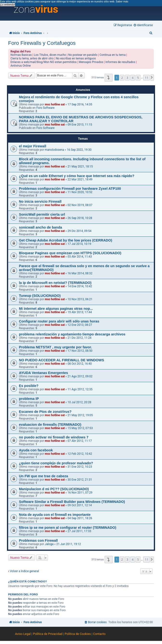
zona (36, 9)
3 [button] (127, 78)
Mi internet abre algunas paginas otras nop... (56, 309)
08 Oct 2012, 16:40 (80, 364)
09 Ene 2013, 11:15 (80, 125)
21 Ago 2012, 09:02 (80, 376)
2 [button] (122, 78)
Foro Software (45, 108)
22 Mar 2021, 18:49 (80, 179)
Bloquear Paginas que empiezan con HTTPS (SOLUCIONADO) (70, 253)
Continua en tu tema (113, 55)
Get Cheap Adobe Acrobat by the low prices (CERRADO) (66, 240)
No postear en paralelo (83, 55)
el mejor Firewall (33, 146)
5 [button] (138, 78)
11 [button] (147, 78)
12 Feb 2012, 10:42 (80, 454)
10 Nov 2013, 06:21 (80, 299)
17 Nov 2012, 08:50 (80, 351)
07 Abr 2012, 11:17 (80, 441)
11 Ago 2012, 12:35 (80, 389)
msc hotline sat (55, 104)
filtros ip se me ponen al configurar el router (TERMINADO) (68, 528)
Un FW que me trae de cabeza (44, 476)
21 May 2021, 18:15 (80, 167)
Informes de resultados (120, 62)
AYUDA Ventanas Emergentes (44, 373)
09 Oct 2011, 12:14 (80, 505)
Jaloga (49, 544)
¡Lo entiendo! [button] (8, 5)
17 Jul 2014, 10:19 (79, 244)
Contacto (99, 634)
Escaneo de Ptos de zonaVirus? (45, 412)
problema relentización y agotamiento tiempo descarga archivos (72, 334)
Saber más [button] (122, 2)
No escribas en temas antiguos (76, 58)
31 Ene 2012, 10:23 (80, 467)
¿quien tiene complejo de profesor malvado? (56, 463)
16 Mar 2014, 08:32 (80, 273)
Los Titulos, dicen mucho (50, 55)
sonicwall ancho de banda (41, 227)
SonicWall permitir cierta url (42, 214)
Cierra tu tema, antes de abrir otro (32, 58)
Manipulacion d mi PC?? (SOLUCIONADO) (54, 489)
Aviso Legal (23, 634)
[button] (109, 78)
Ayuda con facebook (36, 450)
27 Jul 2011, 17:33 (79, 531)
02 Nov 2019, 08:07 (80, 205)
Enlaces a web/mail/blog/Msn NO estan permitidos (44, 62)
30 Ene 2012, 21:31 (80, 480)
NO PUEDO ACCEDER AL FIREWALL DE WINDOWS (62, 360)
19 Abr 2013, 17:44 (80, 312)
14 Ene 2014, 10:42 (80, 286)
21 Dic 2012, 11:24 (79, 338)
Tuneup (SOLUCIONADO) (40, 296)
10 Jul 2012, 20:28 (79, 402)
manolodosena (54, 150)
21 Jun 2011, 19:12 (69, 544)
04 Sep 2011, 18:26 (80, 518)
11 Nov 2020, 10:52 (80, 192)
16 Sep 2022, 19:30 (79, 150)
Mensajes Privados (91, 62)
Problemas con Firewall (38, 540)
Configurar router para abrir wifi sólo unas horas (59, 321)
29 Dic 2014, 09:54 (79, 231)
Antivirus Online (21, 66)
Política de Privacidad (48, 634)
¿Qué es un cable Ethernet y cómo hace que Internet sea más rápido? (77, 176)
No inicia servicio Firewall (40, 201)
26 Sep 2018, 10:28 (80, 218)
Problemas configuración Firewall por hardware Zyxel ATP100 (70, 189)
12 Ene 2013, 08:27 (80, 325)
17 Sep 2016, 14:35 (80, 104)
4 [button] (133, 78)
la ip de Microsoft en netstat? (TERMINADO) (55, 283)
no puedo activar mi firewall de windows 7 (54, 437)
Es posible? (29, 386)
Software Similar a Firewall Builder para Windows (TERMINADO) (72, 502)
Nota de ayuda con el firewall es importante (55, 515)
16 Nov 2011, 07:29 (80, 493)
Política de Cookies (78, 634)
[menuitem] (143, 25)
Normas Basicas (21, 55)
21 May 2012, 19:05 (80, 415)
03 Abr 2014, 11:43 (80, 257)
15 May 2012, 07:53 (80, 428)
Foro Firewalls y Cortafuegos (42, 43)
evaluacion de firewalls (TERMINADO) (50, 425)
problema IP (29, 399)
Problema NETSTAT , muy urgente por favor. (55, 347)
